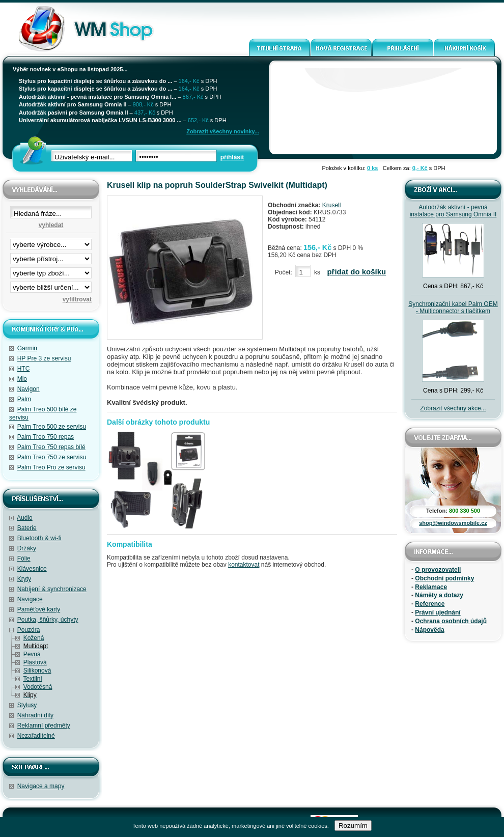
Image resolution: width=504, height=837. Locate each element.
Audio (25, 518)
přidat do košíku (356, 272)
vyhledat (51, 225)
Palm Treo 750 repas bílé (51, 447)
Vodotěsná (38, 687)
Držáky (27, 548)
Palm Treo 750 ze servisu (52, 457)
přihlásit (232, 157)
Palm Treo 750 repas (46, 437)
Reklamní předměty (44, 726)
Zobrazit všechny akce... (453, 408)
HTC (24, 369)
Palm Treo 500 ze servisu (52, 427)
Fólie (24, 559)
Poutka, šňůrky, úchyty (48, 620)
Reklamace (431, 587)
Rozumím (353, 826)
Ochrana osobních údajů (451, 621)
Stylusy (27, 705)
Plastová (35, 662)
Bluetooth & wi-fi (39, 538)
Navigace (30, 599)
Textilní (32, 679)
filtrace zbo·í (51, 271)
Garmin (27, 348)
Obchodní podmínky (444, 578)
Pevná (32, 654)
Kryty (24, 579)
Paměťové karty (39, 609)
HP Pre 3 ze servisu (44, 358)
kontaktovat (244, 565)
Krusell (332, 205)
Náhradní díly (35, 715)
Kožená (34, 638)
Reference (430, 604)
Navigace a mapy (41, 786)
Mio (22, 379)
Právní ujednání (438, 612)
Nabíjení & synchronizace (52, 589)
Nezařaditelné (36, 736)
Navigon (29, 389)
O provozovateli (438, 570)
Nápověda (429, 630)
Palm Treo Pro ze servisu (51, 467)
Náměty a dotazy (439, 595)
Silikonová (37, 671)
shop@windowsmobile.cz (453, 523)
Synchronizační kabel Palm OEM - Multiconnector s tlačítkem (453, 308)
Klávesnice (32, 569)
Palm (24, 399)
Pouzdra (29, 630)
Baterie (27, 528)
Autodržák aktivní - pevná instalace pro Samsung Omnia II (453, 211)
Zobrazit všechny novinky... (223, 131)
